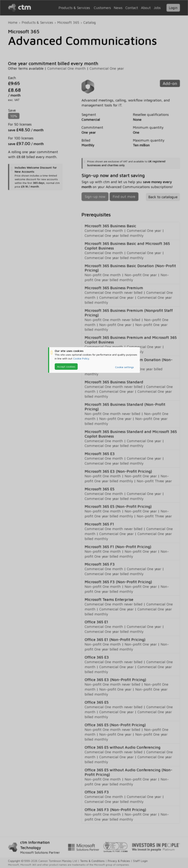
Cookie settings (124, 367)
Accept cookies (66, 367)
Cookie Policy (81, 358)
